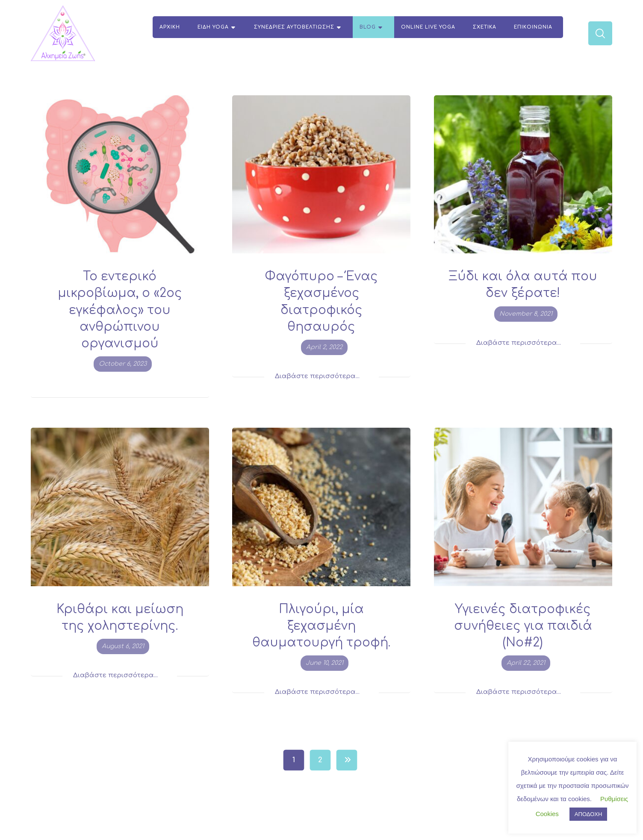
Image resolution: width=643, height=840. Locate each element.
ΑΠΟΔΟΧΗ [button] (588, 814)
